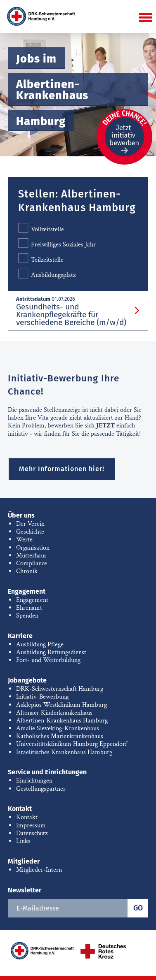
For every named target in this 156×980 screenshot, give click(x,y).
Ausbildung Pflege (40, 644)
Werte (24, 540)
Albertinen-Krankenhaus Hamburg (62, 721)
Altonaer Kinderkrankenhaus (54, 713)
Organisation (33, 548)
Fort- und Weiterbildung (48, 660)
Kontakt (20, 809)
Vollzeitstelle (41, 229)
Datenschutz (32, 833)
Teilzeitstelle (41, 260)
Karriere (20, 636)
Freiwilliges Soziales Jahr (57, 244)
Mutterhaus (31, 556)
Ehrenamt (29, 608)
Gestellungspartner (41, 789)
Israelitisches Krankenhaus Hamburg (64, 752)
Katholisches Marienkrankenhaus (60, 736)
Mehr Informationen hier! (62, 469)
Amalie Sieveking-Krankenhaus (58, 728)
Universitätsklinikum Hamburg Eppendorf (72, 744)
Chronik (27, 571)
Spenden (27, 616)
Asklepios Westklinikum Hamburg (61, 705)
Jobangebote (27, 680)
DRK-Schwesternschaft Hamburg (60, 689)
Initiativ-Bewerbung (42, 697)
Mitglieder (24, 861)
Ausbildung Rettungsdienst (51, 652)
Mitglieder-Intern (39, 870)
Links (23, 841)
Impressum (31, 826)
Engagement (27, 591)
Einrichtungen (34, 781)
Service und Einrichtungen (47, 772)
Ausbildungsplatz (47, 275)
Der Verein (30, 524)
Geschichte (30, 532)
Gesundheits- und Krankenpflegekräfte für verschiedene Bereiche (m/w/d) (71, 315)
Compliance (32, 563)
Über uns (21, 515)
